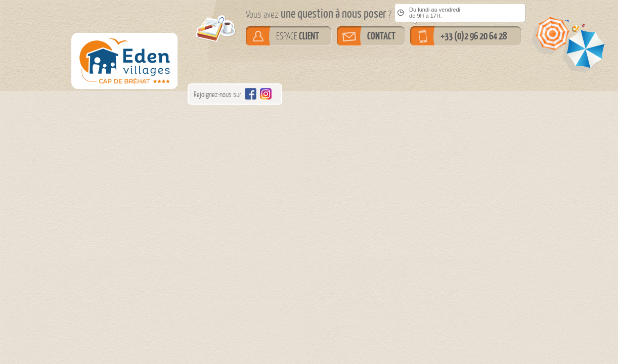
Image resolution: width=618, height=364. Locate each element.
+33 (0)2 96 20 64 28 (474, 36)
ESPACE (298, 36)
